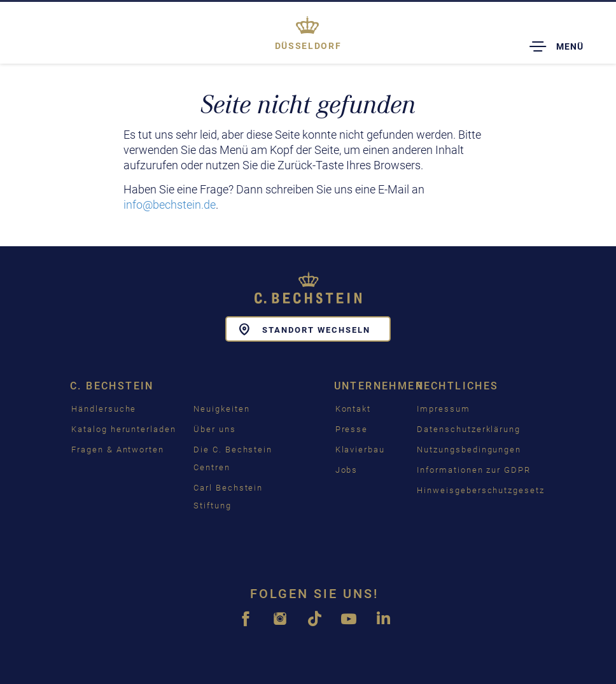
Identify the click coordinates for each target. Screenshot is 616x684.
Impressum (444, 409)
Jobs (347, 470)
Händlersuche (104, 409)
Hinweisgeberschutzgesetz (481, 490)
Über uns (215, 429)
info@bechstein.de (170, 205)
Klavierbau (360, 450)
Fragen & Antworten (118, 450)
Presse (352, 429)
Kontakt (353, 409)
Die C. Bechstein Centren (233, 458)
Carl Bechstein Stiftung (228, 497)
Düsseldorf (308, 46)
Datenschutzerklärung (469, 429)
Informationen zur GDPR (474, 470)
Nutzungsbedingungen (469, 450)
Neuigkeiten (221, 409)
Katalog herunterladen (124, 429)
